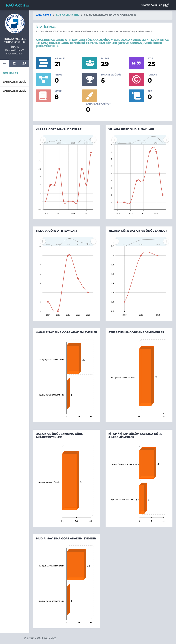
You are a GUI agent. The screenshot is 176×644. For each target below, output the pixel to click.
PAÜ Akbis (18, 5)
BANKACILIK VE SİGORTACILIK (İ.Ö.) (15, 91)
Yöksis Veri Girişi (155, 5)
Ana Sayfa (44, 15)
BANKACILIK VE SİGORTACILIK (15, 82)
